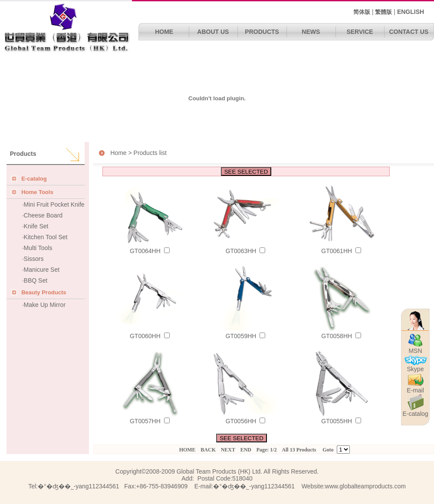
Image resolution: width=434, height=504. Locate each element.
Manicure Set (42, 270)
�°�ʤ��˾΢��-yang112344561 (254, 486)
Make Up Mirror (45, 305)
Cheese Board (43, 215)
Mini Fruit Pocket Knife (54, 204)
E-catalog (415, 411)
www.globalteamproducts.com (365, 486)
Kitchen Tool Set (46, 237)
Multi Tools (38, 248)
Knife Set (36, 226)
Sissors (34, 259)
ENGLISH (411, 12)
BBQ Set (36, 280)
